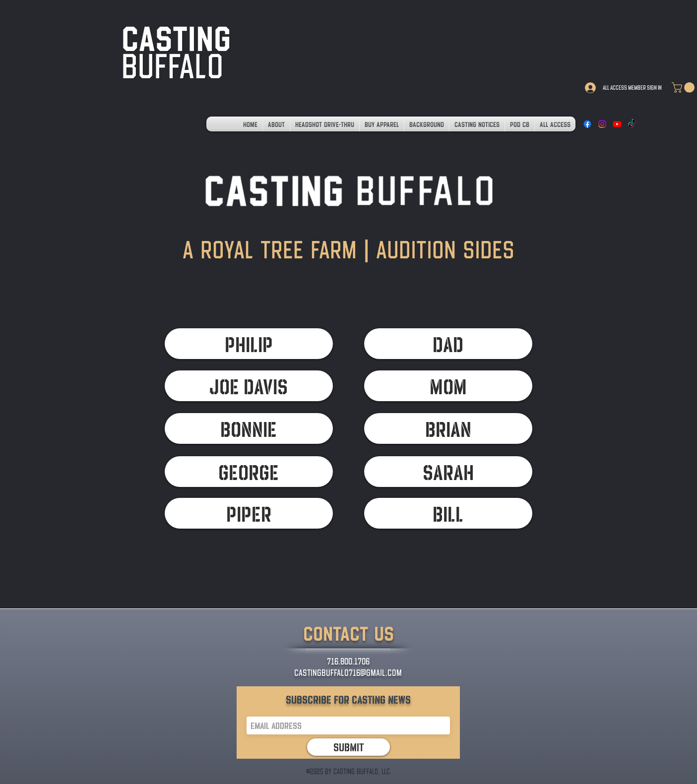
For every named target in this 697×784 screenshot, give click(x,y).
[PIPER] (249, 513)
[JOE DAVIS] (249, 386)
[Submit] (348, 747)
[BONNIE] (249, 428)
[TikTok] (632, 124)
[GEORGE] (249, 472)
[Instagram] (602, 124)
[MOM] (448, 386)
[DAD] (448, 344)
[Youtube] (617, 124)
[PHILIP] (249, 344)
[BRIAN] (448, 428)
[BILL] (448, 513)
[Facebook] (587, 124)
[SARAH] (448, 472)
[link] (684, 88)
